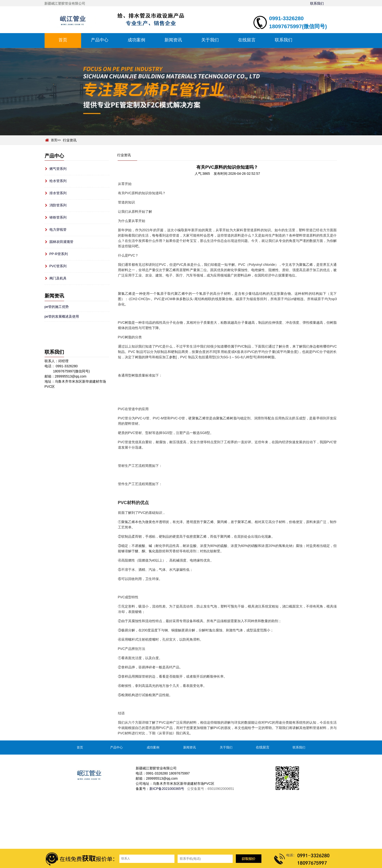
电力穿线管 (58, 230)
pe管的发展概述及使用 (62, 316)
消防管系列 (58, 205)
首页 (63, 40)
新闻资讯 (173, 40)
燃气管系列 (58, 169)
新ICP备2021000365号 (167, 789)
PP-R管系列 (59, 254)
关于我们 (210, 40)
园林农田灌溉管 (61, 242)
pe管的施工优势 (57, 307)
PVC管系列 (58, 266)
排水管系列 (58, 193)
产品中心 (100, 40)
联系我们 (317, 3)
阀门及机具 (58, 278)
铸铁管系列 (58, 217)
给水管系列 (58, 181)
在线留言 (247, 40)
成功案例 (136, 40)
